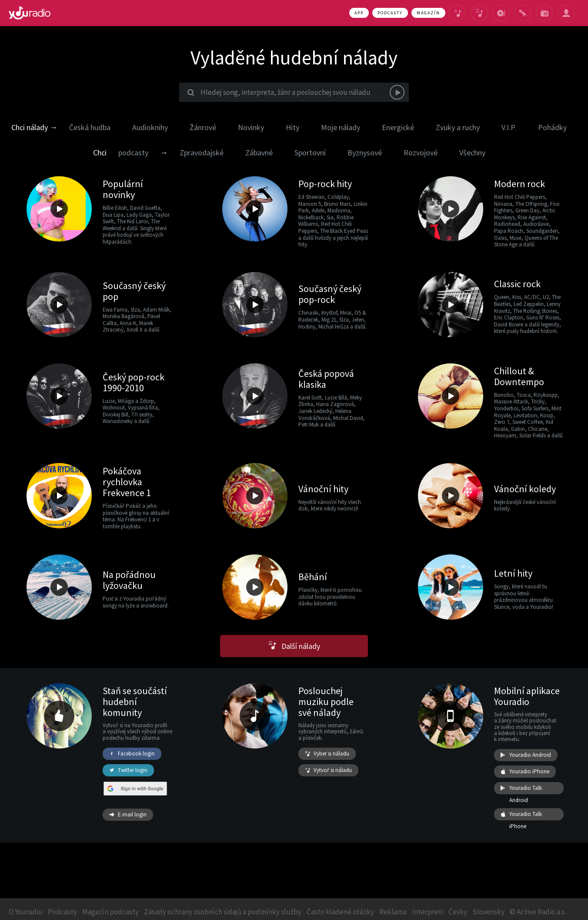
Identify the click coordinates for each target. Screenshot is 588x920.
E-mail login (128, 815)
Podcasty (390, 13)
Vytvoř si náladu (328, 770)
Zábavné (259, 153)
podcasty (133, 153)
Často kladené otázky (340, 912)
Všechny (472, 153)
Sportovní (310, 153)
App (359, 13)
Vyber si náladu (327, 754)
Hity (292, 127)
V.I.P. (509, 127)
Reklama (393, 912)
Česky (458, 912)
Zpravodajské (202, 153)
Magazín (428, 13)
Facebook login (132, 754)
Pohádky (552, 127)
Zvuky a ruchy (458, 127)
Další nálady (294, 646)
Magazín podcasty (110, 912)
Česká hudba (90, 127)
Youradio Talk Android (521, 788)
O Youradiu (26, 912)
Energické (398, 127)
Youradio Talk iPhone (521, 814)
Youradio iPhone (525, 772)
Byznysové (365, 153)
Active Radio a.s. (541, 912)
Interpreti (428, 912)
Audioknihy (150, 127)
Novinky (251, 127)
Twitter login (128, 770)
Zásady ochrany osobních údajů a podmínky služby (223, 912)
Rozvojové (421, 153)
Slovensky (488, 912)
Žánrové (203, 127)
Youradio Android (526, 755)
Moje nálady (341, 127)
